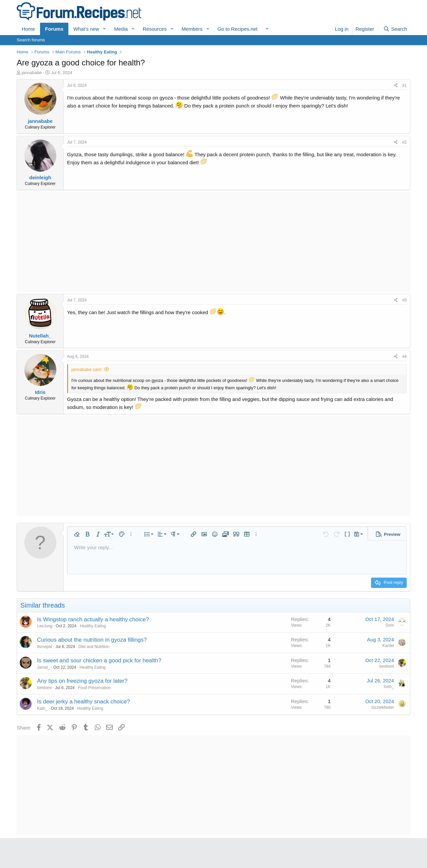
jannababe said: (87, 369)
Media (121, 29)
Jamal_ (44, 667)
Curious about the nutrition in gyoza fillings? (92, 640)
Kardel (388, 646)
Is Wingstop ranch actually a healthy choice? (93, 619)
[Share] (396, 86)
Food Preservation (94, 688)
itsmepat (45, 647)
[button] (104, 29)
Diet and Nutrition (94, 647)
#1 (404, 85)
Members (192, 29)
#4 (404, 357)
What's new (86, 29)
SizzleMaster (382, 707)
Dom (390, 625)
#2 (404, 142)
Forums (54, 29)
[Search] (395, 29)
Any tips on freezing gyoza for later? (82, 681)
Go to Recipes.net (238, 29)
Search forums (31, 40)
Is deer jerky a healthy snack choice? (84, 702)
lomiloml (387, 666)
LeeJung (45, 626)
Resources (155, 29)
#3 (404, 300)
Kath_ (42, 708)
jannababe (32, 73)
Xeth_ (389, 687)
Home (28, 29)
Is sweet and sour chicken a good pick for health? (99, 661)
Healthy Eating (93, 626)
